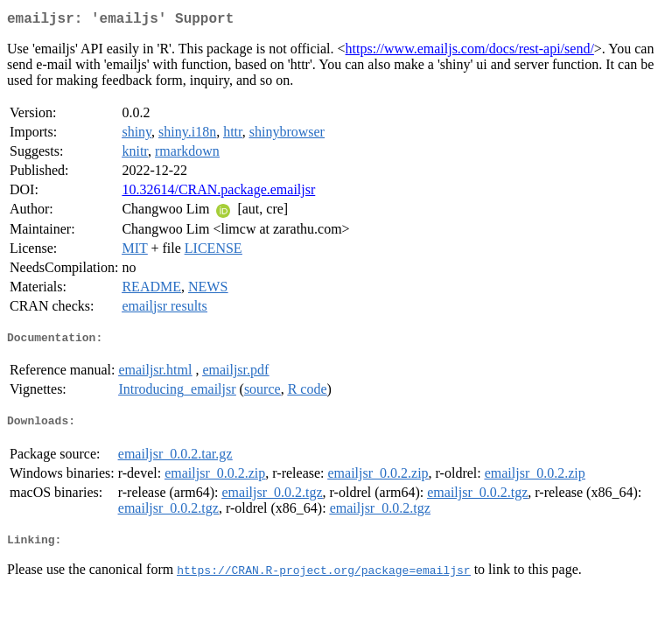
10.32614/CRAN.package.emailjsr (218, 193)
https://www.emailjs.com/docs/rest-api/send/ (470, 52)
